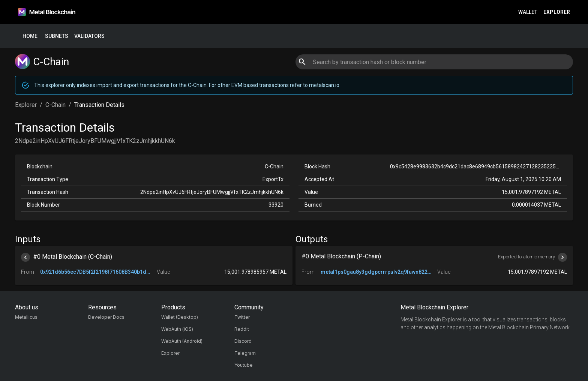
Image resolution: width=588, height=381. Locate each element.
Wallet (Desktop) (180, 317)
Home (30, 36)
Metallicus (26, 317)
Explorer (557, 12)
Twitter (242, 317)
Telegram (245, 353)
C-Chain (55, 105)
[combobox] (434, 62)
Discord (243, 341)
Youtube (244, 365)
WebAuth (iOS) (177, 329)
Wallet (528, 12)
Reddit (242, 329)
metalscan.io (324, 85)
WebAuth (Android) (182, 341)
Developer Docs (106, 317)
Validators (89, 36)
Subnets (57, 36)
